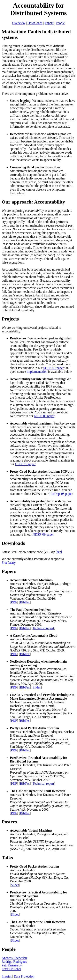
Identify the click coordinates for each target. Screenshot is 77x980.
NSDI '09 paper (44, 416)
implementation (37, 372)
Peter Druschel (11, 969)
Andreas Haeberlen (14, 958)
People (60, 23)
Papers (49, 23)
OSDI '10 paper (25, 464)
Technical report (43, 628)
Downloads (35, 23)
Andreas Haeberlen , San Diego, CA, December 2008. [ (40, 876)
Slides (37, 687)
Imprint (7, 976)
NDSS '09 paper (43, 534)
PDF (14, 602)
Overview (19, 23)
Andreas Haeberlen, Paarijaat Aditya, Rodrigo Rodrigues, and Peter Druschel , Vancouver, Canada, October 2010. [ (41, 591)
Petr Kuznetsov (12, 965)
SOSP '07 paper (54, 368)
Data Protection (24, 976)
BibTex (25, 602)
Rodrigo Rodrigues (14, 962)
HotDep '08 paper (61, 494)
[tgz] (59, 552)
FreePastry (9, 563)
